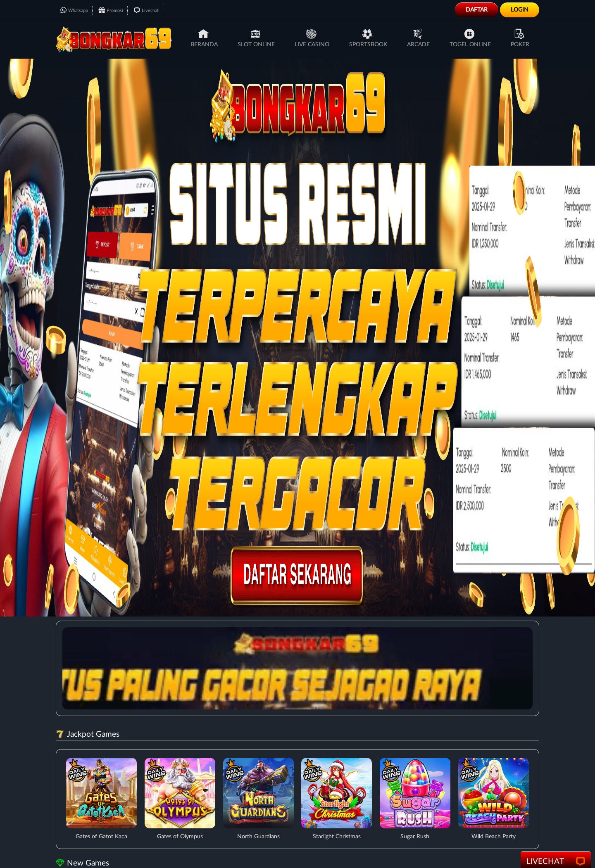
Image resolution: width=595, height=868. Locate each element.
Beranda (204, 38)
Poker (520, 38)
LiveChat (556, 862)
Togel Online (470, 38)
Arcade (418, 38)
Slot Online (256, 38)
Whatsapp (74, 11)
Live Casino (312, 38)
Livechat (146, 11)
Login (520, 10)
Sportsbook (368, 38)
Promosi (111, 11)
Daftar (477, 10)
